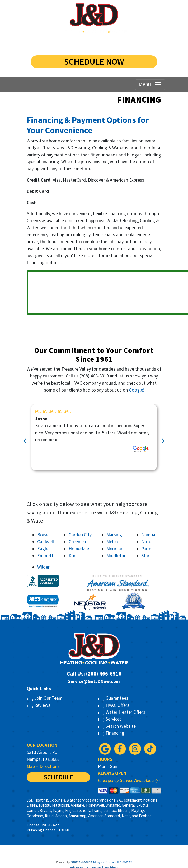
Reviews (39, 705)
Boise (43, 535)
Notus (147, 542)
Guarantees (113, 698)
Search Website (117, 726)
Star (145, 556)
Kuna (74, 556)
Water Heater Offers (122, 712)
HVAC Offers (114, 705)
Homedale (79, 549)
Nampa (148, 535)
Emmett (45, 556)
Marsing (114, 535)
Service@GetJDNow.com (94, 681)
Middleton (116, 556)
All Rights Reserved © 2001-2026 (113, 862)
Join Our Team (45, 698)
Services (110, 719)
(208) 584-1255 (94, 43)
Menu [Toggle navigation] (150, 85)
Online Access (81, 862)
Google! (137, 390)
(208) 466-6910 (94, 376)
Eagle (43, 549)
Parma (147, 549)
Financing (111, 733)
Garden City (80, 535)
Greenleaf (78, 542)
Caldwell (46, 542)
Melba (112, 542)
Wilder (43, 567)
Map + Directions (43, 766)
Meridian (115, 549)
